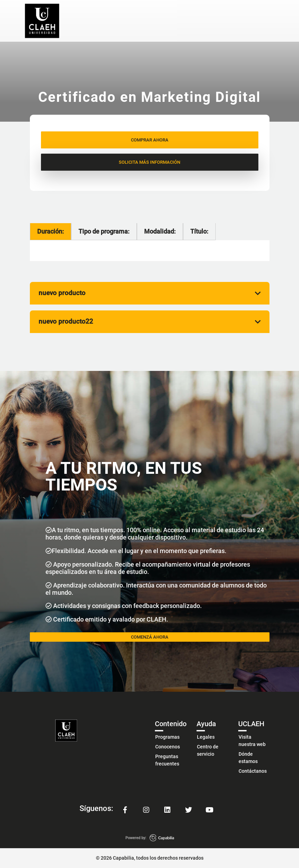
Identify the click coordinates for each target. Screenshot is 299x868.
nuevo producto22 (150, 321)
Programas (167, 737)
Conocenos (168, 747)
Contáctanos (253, 771)
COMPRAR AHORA (150, 140)
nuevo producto (150, 293)
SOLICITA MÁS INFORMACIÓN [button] (149, 162)
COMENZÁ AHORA (150, 637)
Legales (206, 737)
